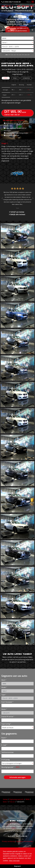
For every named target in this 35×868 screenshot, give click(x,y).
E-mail (4, 745)
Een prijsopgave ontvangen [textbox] (12, 763)
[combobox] (17, 38)
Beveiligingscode (7, 767)
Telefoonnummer (8, 752)
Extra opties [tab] (26, 78)
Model (4, 687)
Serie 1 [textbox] (5, 42)
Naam (4, 738)
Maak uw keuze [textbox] (8, 727)
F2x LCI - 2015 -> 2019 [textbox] (10, 47)
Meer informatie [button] (14, 861)
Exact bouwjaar (7, 702)
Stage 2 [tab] (15, 78)
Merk (3, 680)
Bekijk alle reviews (17, 214)
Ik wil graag (6, 760)
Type (3, 695)
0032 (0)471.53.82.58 (11, 2)
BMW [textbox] (4, 38)
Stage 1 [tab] (6, 78)
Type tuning (6, 724)
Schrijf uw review (17, 212)
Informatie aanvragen (17, 777)
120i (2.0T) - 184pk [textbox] (9, 51)
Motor (4, 709)
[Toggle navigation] (33, 2)
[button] (3, 29)
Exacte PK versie (7, 716)
